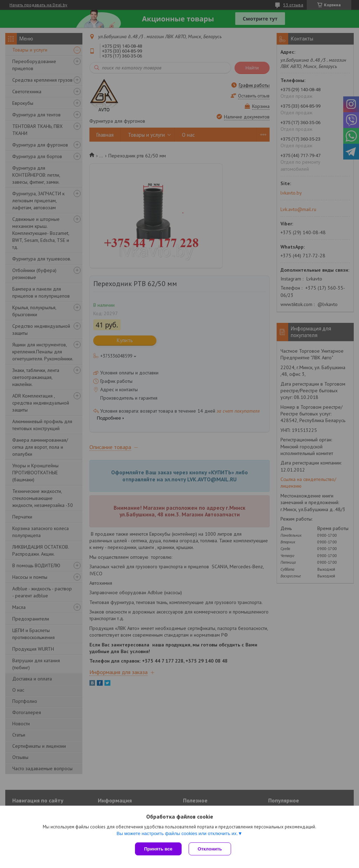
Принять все (158, 849)
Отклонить (210, 849)
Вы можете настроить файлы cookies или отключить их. (177, 833)
